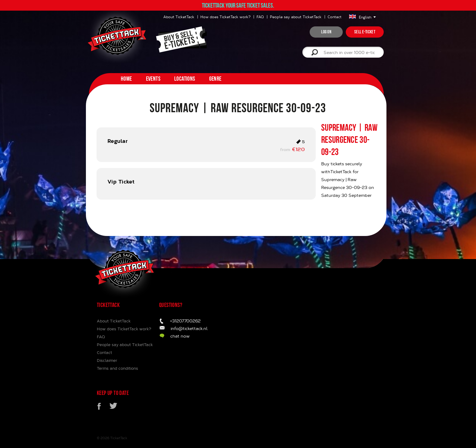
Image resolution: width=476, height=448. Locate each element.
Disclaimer (107, 360)
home (126, 79)
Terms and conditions (117, 368)
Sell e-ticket (365, 32)
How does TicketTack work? (225, 17)
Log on (326, 32)
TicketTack (119, 438)
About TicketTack (179, 17)
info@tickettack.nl (189, 328)
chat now (180, 336)
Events (153, 79)
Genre (215, 79)
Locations (185, 79)
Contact (335, 17)
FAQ (260, 17)
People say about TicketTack (296, 17)
